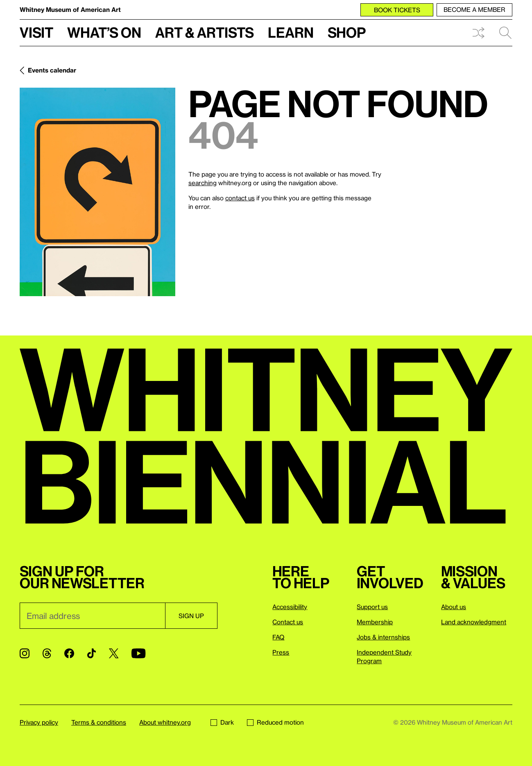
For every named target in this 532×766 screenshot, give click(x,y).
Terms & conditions (99, 722)
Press (281, 652)
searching (203, 183)
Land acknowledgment (474, 622)
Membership (375, 622)
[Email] (92, 616)
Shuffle (478, 33)
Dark (222, 722)
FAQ (278, 637)
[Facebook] (69, 653)
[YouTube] (138, 653)
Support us (372, 607)
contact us (240, 198)
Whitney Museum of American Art (70, 9)
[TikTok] (92, 653)
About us (454, 607)
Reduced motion (275, 722)
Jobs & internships (383, 637)
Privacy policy (39, 722)
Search (505, 33)
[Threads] (47, 653)
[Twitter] (114, 653)
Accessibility (290, 607)
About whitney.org (165, 722)
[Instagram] (25, 653)
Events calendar (52, 70)
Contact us (288, 622)
